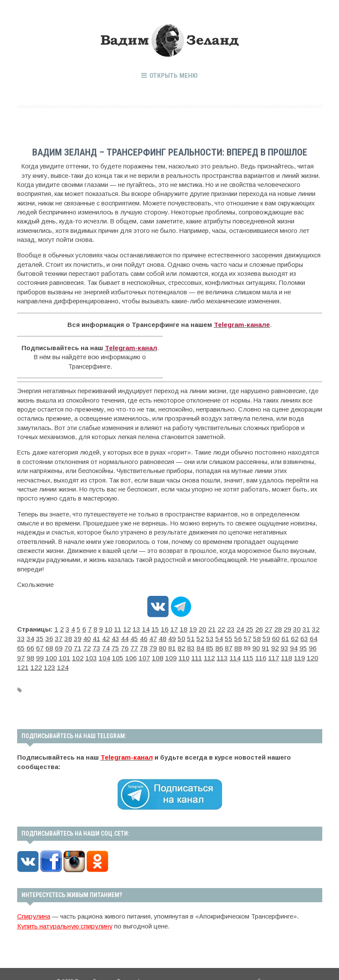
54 (175, 637)
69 (304, 637)
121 (222, 655)
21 (198, 627)
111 (106, 655)
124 (258, 655)
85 (141, 646)
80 (98, 646)
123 (246, 655)
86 (149, 646)
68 (295, 637)
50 (141, 637)
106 (46, 655)
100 (271, 646)
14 (138, 627)
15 (147, 627)
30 (275, 627)
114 (140, 655)
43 (81, 637)
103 (307, 646)
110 (94, 655)
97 (244, 646)
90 (184, 646)
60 (227, 637)
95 (227, 646)
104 (22, 655)
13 (130, 627)
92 (201, 646)
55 (184, 637)
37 (29, 637)
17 (164, 627)
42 (72, 637)
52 (158, 637)
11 (113, 627)
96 (235, 646)
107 (58, 655)
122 (234, 655)
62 (244, 637)
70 (312, 637)
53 (166, 637)
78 (81, 646)
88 (166, 646)
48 (124, 637)
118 (186, 655)
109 (82, 655)
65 (269, 637)
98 (252, 646)
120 (210, 655)
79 (89, 646)
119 (198, 655)
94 (218, 646)
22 (207, 627)
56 (192, 637)
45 (98, 637)
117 (175, 655)
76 (64, 646)
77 (72, 646)
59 (218, 637)
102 (295, 646)
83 (124, 646)
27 (250, 627)
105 (34, 655)
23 (215, 627)
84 (132, 646)
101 (283, 646)
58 (209, 637)
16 (155, 627)
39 (46, 637)
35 (318, 627)
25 (233, 627)
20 (190, 627)
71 (21, 646)
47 (115, 637)
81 (106, 646)
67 (287, 637)
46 (106, 637)
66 (278, 637)
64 (261, 637)
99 (261, 646)
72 (29, 646)
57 (201, 637)
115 (152, 655)
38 (38, 637)
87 (158, 646)
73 (38, 646)
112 (117, 655)
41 (64, 637)
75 (55, 646)
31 (284, 627)
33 (301, 627)
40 (55, 637)
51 (149, 637)
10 (104, 627)
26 (241, 627)
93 (209, 646)
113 (129, 655)
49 (132, 637)
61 (235, 637)
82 (115, 646)
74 (46, 646)
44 (89, 637)
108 (70, 655)
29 (267, 627)
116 (163, 655)
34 (310, 627)
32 (293, 627)
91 (192, 646)
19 (181, 627)
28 (258, 627)
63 (252, 637)
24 (224, 627)
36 (21, 637)
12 (121, 627)
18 (173, 627)
